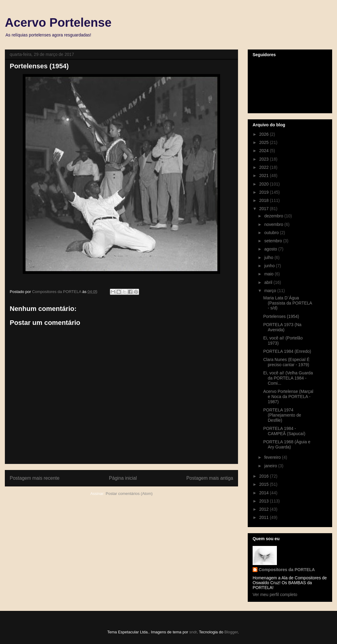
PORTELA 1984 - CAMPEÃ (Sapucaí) (284, 431)
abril (269, 282)
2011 (265, 517)
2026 (265, 134)
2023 (265, 159)
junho (270, 266)
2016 (265, 476)
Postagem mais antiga (210, 478)
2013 (265, 501)
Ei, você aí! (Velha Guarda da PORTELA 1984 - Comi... (288, 378)
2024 (265, 151)
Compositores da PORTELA (287, 570)
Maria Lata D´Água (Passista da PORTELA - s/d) (288, 303)
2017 (265, 209)
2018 (265, 200)
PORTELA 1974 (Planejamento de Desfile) (282, 415)
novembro (274, 224)
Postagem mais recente (35, 478)
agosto (271, 249)
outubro (272, 233)
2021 (265, 175)
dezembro (274, 216)
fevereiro (273, 457)
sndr (193, 632)
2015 (265, 484)
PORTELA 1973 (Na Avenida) (282, 327)
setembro (274, 241)
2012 (265, 509)
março (271, 291)
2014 (265, 493)
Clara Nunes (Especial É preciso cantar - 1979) (286, 362)
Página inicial (123, 478)
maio (269, 274)
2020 (265, 184)
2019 (265, 192)
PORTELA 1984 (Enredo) (287, 351)
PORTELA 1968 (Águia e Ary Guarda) (287, 444)
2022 (265, 167)
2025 (265, 142)
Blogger (231, 632)
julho (269, 257)
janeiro (271, 466)
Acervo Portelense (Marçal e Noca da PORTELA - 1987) (288, 397)
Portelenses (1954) (281, 316)
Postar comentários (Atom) (129, 494)
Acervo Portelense (58, 22)
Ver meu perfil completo (275, 595)
